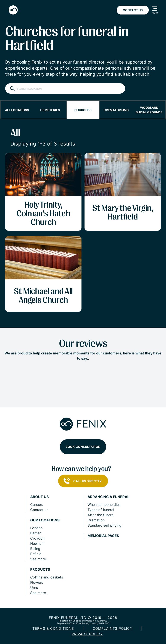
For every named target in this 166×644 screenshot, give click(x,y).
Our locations (45, 520)
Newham (37, 543)
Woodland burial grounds (149, 110)
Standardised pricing (105, 525)
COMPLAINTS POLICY (113, 628)
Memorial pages (103, 536)
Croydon (37, 538)
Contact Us (133, 10)
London (36, 528)
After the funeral (101, 515)
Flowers (37, 582)
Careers (37, 505)
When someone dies (104, 505)
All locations (17, 110)
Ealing (35, 549)
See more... (39, 559)
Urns (34, 588)
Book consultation (83, 447)
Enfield (36, 554)
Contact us (39, 510)
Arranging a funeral (108, 497)
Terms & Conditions (53, 628)
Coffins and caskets (47, 577)
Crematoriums (116, 110)
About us (39, 497)
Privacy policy (87, 634)
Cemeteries (50, 110)
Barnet (36, 533)
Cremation (96, 520)
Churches (83, 110)
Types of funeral (101, 510)
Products (40, 570)
